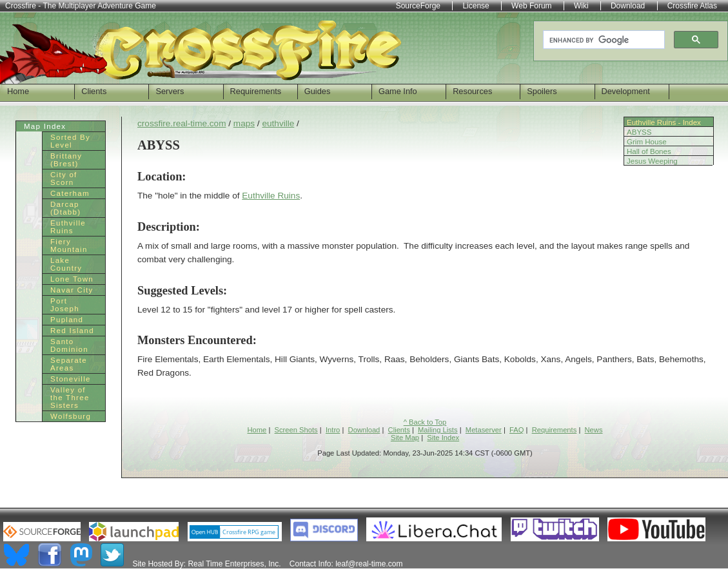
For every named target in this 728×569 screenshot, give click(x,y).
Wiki (581, 6)
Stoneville (71, 379)
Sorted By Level (70, 141)
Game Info (398, 91)
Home (18, 91)
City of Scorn (64, 178)
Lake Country (66, 264)
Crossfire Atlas (692, 6)
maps (244, 123)
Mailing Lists (438, 430)
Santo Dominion (69, 345)
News (594, 430)
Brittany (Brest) (66, 160)
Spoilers (542, 91)
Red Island (72, 331)
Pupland (67, 320)
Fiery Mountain (69, 246)
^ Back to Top (425, 422)
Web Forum (531, 6)
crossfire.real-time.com (182, 123)
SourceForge (418, 6)
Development (626, 91)
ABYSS (639, 132)
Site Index (443, 438)
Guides (318, 91)
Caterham (70, 193)
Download (364, 430)
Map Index (45, 126)
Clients (94, 91)
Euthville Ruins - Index (664, 122)
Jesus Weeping (652, 161)
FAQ (516, 430)
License (476, 6)
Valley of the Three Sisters (70, 398)
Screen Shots (296, 430)
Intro (333, 430)
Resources (472, 91)
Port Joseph (65, 305)
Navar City (72, 290)
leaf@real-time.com (369, 564)
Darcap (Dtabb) (65, 208)
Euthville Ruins (271, 196)
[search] (603, 40)
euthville (278, 123)
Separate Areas (69, 364)
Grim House (647, 142)
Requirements (256, 91)
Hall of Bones (649, 151)
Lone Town (72, 279)
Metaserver (484, 430)
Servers (170, 91)
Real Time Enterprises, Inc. (234, 564)
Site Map (405, 438)
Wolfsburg (71, 416)
